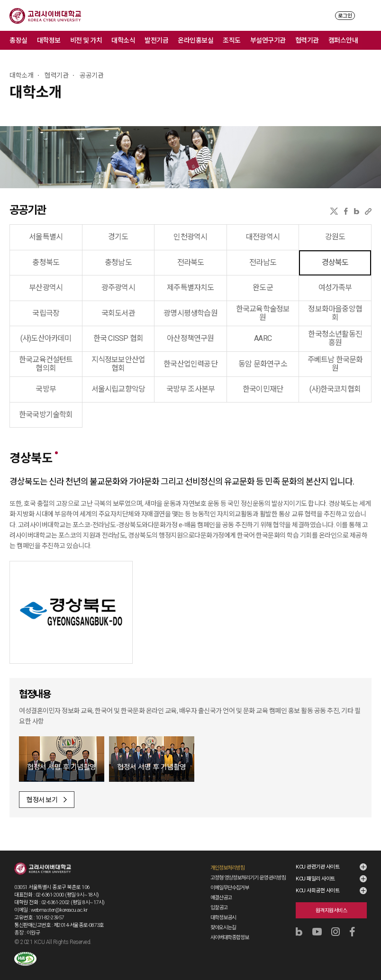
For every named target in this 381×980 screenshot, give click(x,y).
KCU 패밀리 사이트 (315, 879)
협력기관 (307, 40)
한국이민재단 (263, 389)
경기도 (118, 237)
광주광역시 (118, 288)
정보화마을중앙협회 (335, 313)
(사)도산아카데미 (46, 338)
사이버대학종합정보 (230, 938)
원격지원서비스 (331, 911)
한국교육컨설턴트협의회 (46, 364)
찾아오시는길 (223, 928)
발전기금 (156, 40)
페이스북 (346, 211)
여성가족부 (335, 288)
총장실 (18, 40)
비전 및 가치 (86, 40)
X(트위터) (334, 211)
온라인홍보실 (195, 40)
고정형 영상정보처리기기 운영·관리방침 (248, 878)
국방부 (46, 389)
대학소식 (123, 40)
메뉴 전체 (372, 40)
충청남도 (118, 262)
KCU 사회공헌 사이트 (317, 891)
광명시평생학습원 (190, 313)
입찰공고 (219, 908)
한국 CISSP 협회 (118, 338)
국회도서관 (118, 313)
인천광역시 (190, 237)
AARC (263, 338)
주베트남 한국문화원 (335, 364)
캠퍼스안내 (343, 40)
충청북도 (46, 262)
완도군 (263, 288)
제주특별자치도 (190, 288)
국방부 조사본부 (191, 389)
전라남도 (263, 262)
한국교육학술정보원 (263, 313)
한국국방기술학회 (46, 415)
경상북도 (335, 262)
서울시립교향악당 (118, 389)
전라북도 (191, 262)
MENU (367, 15)
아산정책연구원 (190, 338)
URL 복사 (368, 211)
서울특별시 (46, 237)
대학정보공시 (223, 918)
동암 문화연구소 (263, 364)
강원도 (335, 237)
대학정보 (49, 40)
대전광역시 (263, 237)
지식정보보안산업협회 (118, 364)
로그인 (345, 16)
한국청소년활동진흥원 (335, 338)
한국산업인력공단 (190, 364)
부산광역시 (46, 288)
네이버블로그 (357, 211)
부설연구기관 (268, 40)
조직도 (232, 40)
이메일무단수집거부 (230, 888)
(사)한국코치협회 (335, 389)
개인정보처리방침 (227, 868)
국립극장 (46, 313)
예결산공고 (221, 898)
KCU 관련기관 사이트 (317, 867)
